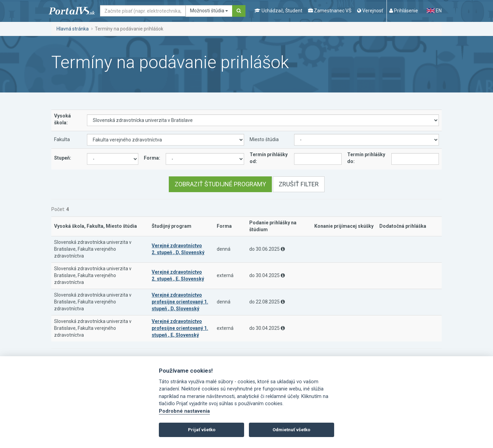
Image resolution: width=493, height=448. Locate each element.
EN (434, 11)
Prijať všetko (202, 430)
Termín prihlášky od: (269, 158)
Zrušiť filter (299, 184)
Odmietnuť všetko (291, 430)
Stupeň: (63, 158)
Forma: (152, 158)
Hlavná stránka (73, 29)
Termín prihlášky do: (366, 158)
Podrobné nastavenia (184, 411)
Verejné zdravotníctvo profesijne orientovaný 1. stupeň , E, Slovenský (180, 328)
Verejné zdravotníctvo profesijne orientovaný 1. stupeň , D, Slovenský (180, 302)
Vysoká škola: (62, 119)
